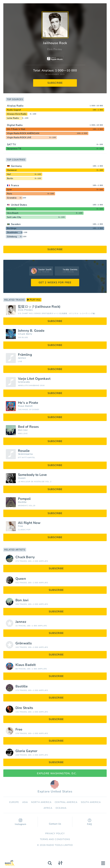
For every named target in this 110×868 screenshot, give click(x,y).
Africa (48, 808)
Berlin (10, 178)
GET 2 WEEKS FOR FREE (55, 282)
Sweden (16, 224)
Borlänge (12, 228)
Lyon (9, 190)
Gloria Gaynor (26, 751)
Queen (22, 478)
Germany (16, 166)
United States (19, 205)
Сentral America (66, 802)
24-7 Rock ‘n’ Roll (16, 129)
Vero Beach (13, 213)
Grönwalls (24, 382)
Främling (25, 355)
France (15, 185)
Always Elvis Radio (17, 114)
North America (41, 802)
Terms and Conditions (55, 839)
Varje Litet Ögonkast (34, 379)
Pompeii (24, 499)
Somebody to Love (32, 475)
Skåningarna (25, 454)
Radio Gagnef (14, 110)
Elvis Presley (55, 49)
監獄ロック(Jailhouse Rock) (39, 307)
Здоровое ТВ (14, 149)
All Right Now (29, 523)
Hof (9, 174)
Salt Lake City (14, 217)
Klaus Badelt (25, 406)
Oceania (61, 808)
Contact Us (55, 822)
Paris (9, 194)
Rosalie (24, 451)
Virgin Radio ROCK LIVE (19, 138)
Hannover (12, 170)
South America (91, 802)
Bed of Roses (28, 427)
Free (20, 526)
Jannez (22, 358)
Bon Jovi (23, 430)
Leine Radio (13, 118)
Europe (14, 802)
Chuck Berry (25, 334)
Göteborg (12, 237)
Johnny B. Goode (31, 331)
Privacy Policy (55, 834)
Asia (25, 802)
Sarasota (11, 209)
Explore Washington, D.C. (55, 773)
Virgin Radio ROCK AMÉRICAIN (23, 133)
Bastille (22, 502)
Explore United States (55, 787)
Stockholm (12, 232)
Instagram (20, 822)
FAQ (89, 822)
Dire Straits (24, 708)
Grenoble (12, 198)
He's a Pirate (28, 403)
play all (34, 300)
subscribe (55, 83)
